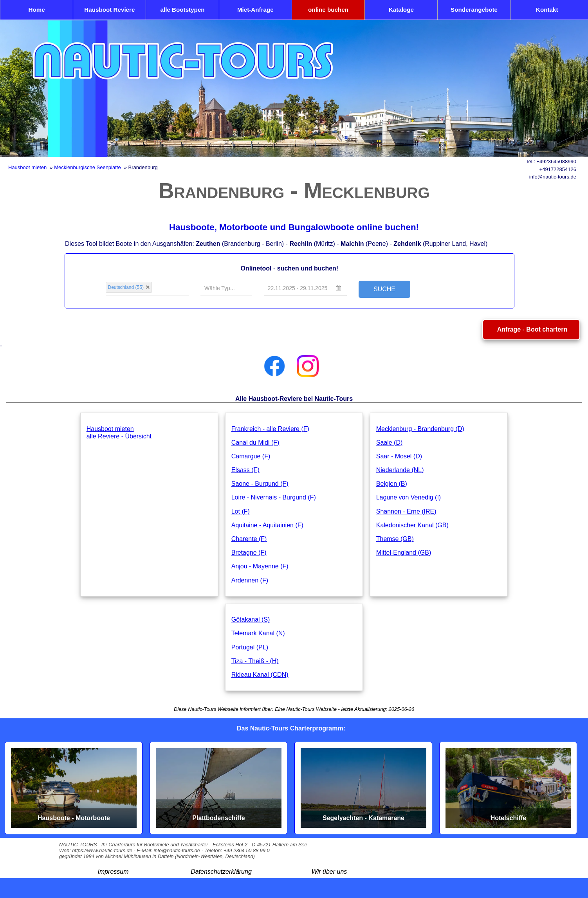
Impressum (113, 872)
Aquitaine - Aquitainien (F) (267, 525)
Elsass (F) (245, 470)
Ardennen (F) (250, 580)
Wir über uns (329, 872)
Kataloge (401, 10)
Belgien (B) (392, 484)
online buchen (328, 10)
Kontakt (547, 10)
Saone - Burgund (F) (260, 484)
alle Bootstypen (183, 10)
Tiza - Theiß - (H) (255, 661)
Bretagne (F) (249, 553)
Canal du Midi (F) (255, 443)
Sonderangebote (474, 10)
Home (37, 10)
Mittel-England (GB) (404, 553)
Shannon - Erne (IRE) (406, 511)
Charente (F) (249, 539)
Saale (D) (390, 443)
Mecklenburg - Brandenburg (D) (420, 429)
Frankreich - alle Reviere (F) (270, 429)
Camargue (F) (251, 456)
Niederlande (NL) (400, 470)
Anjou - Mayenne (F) (260, 566)
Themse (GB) (395, 539)
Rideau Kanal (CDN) (260, 675)
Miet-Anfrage (255, 10)
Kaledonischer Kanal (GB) (412, 525)
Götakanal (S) (251, 619)
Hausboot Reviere (109, 10)
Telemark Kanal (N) (258, 633)
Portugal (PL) (250, 647)
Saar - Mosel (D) (399, 456)
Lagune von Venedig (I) (409, 497)
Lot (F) (241, 511)
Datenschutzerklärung (221, 872)
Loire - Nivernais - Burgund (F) (274, 497)
